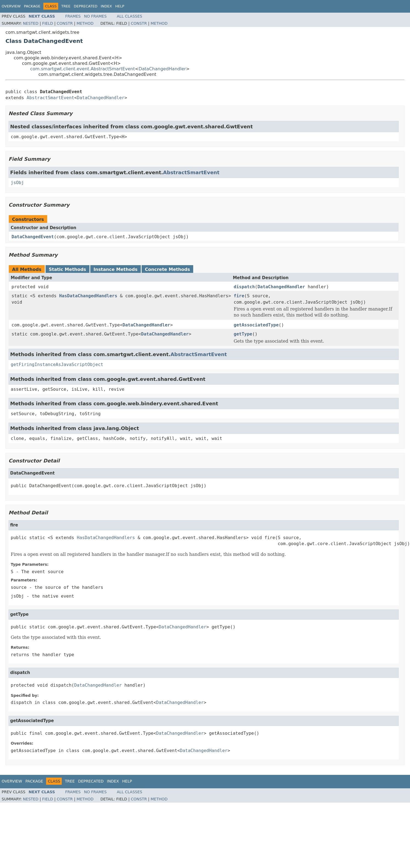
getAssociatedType (256, 325)
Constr (65, 23)
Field (48, 23)
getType (243, 334)
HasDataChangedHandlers (88, 296)
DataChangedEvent (33, 237)
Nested (31, 23)
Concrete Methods (167, 269)
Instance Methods (116, 269)
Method (85, 23)
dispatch (244, 287)
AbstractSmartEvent (50, 98)
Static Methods (68, 269)
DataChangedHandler (162, 69)
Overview (11, 6)
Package (32, 6)
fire (239, 296)
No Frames (95, 16)
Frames (73, 16)
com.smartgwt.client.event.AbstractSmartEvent (83, 69)
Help (120, 6)
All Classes (130, 16)
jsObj (17, 183)
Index (106, 6)
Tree (66, 6)
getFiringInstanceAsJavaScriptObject (57, 364)
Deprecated (86, 6)
